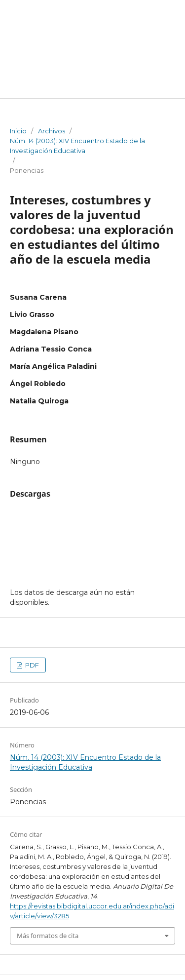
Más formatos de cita (48, 936)
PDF (31, 665)
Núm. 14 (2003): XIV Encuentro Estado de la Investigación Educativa (77, 146)
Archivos (52, 131)
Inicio (18, 131)
